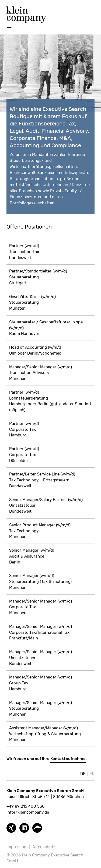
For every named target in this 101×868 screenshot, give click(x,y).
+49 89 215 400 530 (26, 806)
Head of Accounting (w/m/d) (36, 347)
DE (83, 774)
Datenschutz (43, 847)
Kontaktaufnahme (68, 759)
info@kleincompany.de (28, 812)
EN (92, 774)
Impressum (17, 847)
